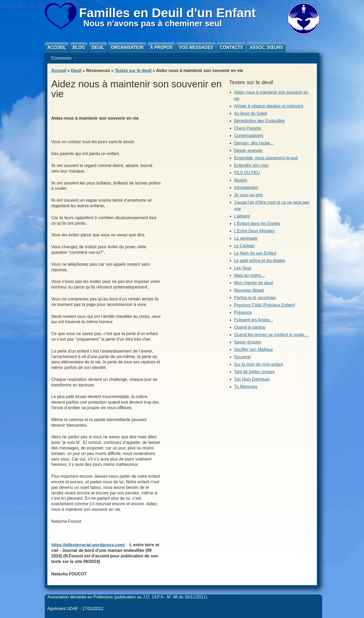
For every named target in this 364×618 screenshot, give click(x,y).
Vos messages (196, 48)
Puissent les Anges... (254, 320)
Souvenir (242, 357)
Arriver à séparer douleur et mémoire (269, 106)
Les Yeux (243, 268)
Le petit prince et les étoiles (260, 261)
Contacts (231, 48)
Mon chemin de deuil (254, 283)
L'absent (242, 216)
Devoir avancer (248, 150)
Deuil (98, 48)
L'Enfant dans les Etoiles (257, 224)
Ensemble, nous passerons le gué (266, 158)
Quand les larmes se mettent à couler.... (271, 335)
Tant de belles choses (254, 372)
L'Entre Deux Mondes (254, 231)
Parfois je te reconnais (255, 298)
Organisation (127, 48)
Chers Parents (248, 128)
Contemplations (249, 136)
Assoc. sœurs (266, 48)
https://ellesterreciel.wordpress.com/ (88, 545)
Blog (79, 48)
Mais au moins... (249, 275)
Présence (243, 312)
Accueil (57, 48)
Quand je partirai (250, 327)
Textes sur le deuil (133, 71)
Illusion (241, 180)
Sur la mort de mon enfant (259, 364)
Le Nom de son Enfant (255, 253)
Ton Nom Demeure (252, 379)
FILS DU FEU (247, 173)
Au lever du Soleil (251, 113)
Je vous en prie (248, 195)
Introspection (246, 188)
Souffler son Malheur (253, 349)
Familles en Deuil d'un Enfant (168, 13)
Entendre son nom (251, 165)
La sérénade (246, 238)
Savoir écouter (248, 342)
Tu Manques (246, 387)
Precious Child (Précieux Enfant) (265, 305)
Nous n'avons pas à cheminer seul (153, 23)
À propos (161, 48)
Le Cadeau (244, 246)
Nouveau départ (249, 290)
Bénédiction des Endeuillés (259, 121)
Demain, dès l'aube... (254, 143)
